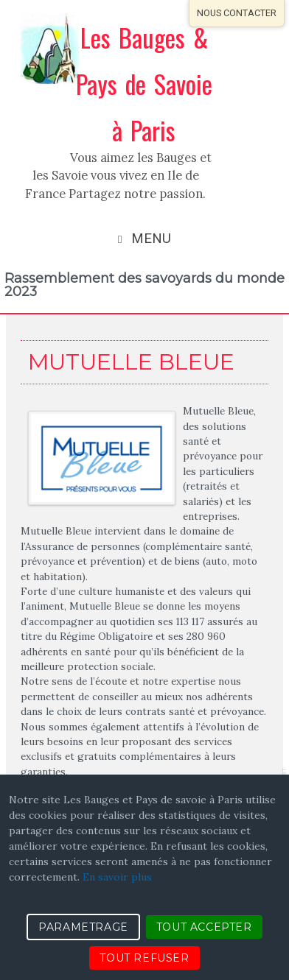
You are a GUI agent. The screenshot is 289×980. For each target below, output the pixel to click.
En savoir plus (117, 877)
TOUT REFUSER (144, 958)
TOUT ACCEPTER (204, 927)
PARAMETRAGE (83, 927)
